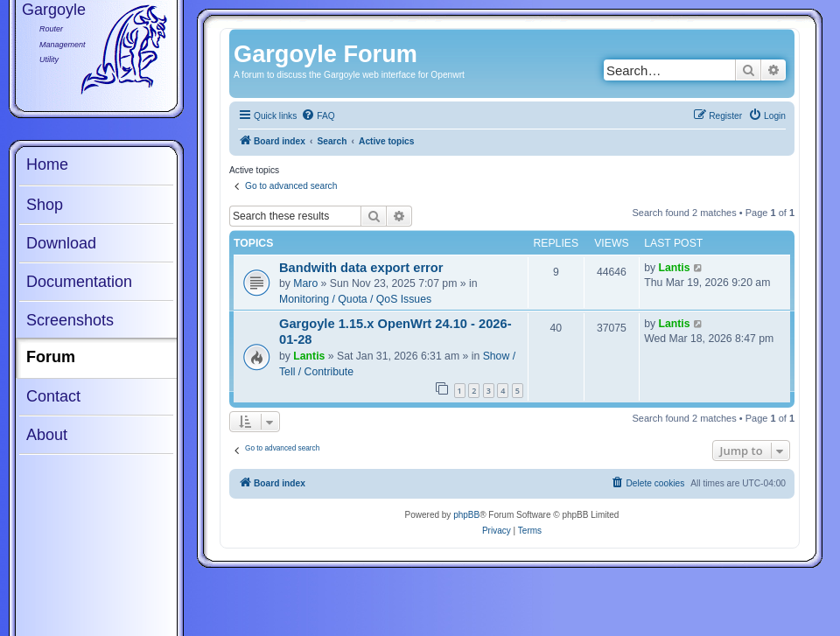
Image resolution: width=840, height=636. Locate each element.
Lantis (675, 268)
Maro (305, 283)
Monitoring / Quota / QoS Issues (355, 299)
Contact (53, 396)
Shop (45, 205)
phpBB (466, 515)
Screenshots (70, 320)
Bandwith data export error (361, 268)
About (47, 435)
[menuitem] (318, 116)
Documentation (79, 282)
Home (47, 164)
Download (61, 243)
